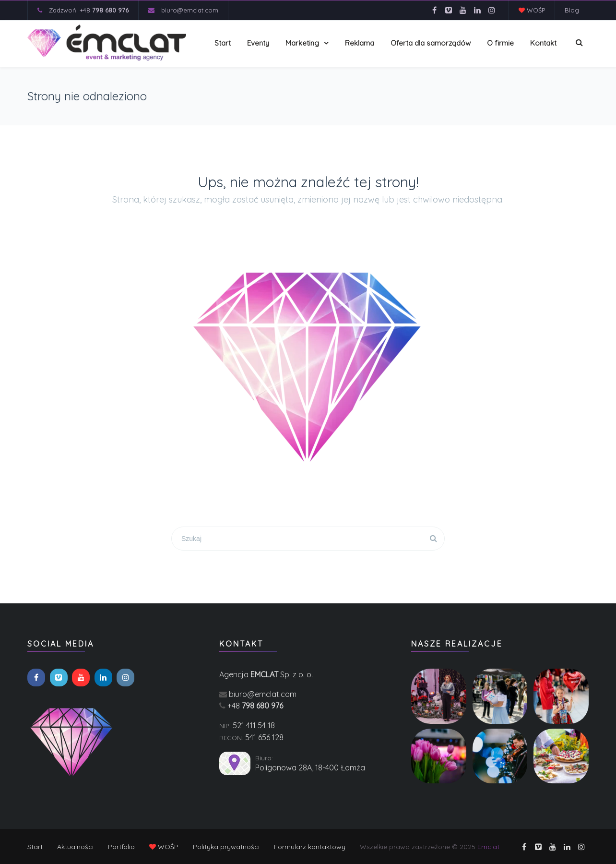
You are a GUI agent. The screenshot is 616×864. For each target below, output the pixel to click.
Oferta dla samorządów (431, 43)
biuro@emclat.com (190, 10)
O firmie (500, 43)
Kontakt (543, 43)
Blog (572, 10)
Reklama (360, 43)
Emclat (488, 847)
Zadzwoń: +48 (89, 10)
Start (223, 43)
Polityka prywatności (226, 847)
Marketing (302, 43)
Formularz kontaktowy (310, 847)
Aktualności (75, 847)
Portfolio (121, 847)
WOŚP (532, 10)
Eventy (258, 43)
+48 (255, 706)
